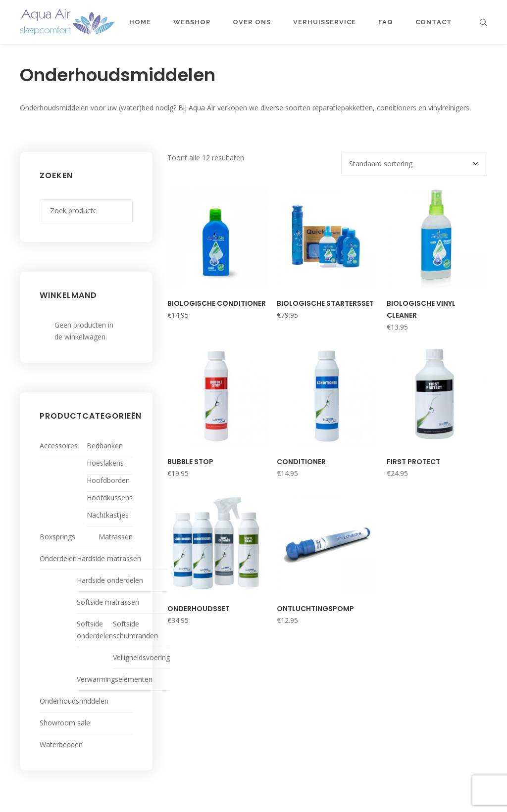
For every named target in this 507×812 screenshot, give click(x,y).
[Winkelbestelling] (414, 164)
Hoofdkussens (110, 498)
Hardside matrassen (109, 558)
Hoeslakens (105, 463)
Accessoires (59, 446)
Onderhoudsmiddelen (74, 701)
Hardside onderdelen (110, 580)
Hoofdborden (108, 480)
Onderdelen (58, 558)
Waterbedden (61, 744)
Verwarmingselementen (115, 679)
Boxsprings (57, 537)
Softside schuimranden (135, 630)
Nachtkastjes (108, 515)
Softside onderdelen (95, 630)
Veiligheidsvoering (141, 657)
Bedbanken (105, 446)
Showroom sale (65, 723)
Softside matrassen (108, 602)
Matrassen (116, 537)
